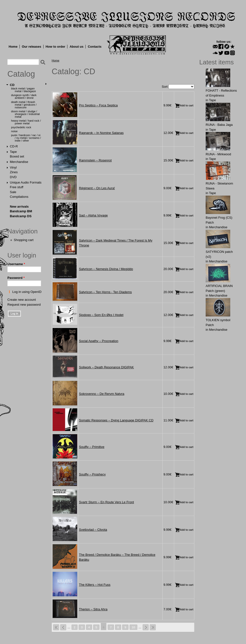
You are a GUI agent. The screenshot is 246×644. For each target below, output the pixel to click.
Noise (14, 131)
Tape (13, 152)
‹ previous (63, 627)
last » (153, 627)
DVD (13, 177)
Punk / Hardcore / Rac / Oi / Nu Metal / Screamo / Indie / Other (26, 138)
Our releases (32, 47)
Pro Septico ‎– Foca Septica (98, 105)
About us (77, 47)
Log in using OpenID (27, 292)
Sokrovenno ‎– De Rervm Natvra (102, 394)
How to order (55, 47)
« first (56, 627)
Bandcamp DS (21, 216)
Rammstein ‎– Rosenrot (95, 160)
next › (146, 627)
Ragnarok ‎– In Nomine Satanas (101, 133)
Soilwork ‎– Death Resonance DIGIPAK (106, 367)
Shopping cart (24, 240)
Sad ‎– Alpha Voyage (93, 215)
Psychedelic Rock (21, 127)
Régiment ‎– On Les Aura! (97, 188)
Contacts (95, 47)
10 (133, 627)
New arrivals (19, 207)
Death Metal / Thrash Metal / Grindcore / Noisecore (24, 105)
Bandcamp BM (21, 211)
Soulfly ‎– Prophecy (92, 474)
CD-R (14, 146)
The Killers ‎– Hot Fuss (95, 585)
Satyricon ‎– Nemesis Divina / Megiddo (106, 269)
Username (16, 264)
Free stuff (17, 187)
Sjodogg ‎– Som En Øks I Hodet (101, 315)
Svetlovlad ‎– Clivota (93, 530)
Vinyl (13, 167)
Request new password (24, 305)
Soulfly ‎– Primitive (92, 447)
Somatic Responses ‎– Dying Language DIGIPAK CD (116, 420)
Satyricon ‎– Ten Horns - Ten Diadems (105, 292)
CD (12, 85)
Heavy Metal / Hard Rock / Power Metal (26, 122)
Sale (13, 192)
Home (13, 47)
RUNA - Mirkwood (218, 154)
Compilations (19, 197)
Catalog (21, 74)
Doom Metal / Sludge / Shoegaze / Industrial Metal (25, 114)
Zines (14, 172)
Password (16, 278)
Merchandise (19, 162)
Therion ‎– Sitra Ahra (93, 609)
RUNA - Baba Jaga (219, 125)
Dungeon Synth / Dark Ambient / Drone (24, 96)
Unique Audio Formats (26, 182)
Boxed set (17, 156)
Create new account (22, 300)
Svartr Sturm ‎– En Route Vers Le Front (106, 502)
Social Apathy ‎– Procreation (99, 341)
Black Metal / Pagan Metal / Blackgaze (23, 90)
